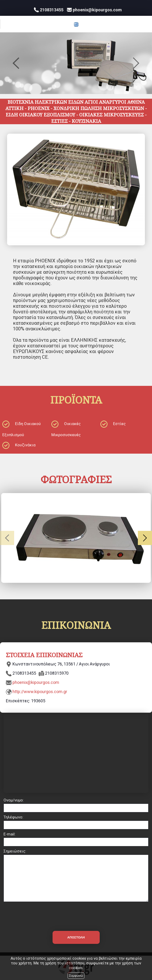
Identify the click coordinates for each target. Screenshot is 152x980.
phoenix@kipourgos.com (36, 682)
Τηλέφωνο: (13, 817)
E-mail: (10, 834)
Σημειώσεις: (15, 851)
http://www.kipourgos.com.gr (40, 692)
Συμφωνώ (76, 976)
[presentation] (76, 913)
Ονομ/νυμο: (14, 800)
